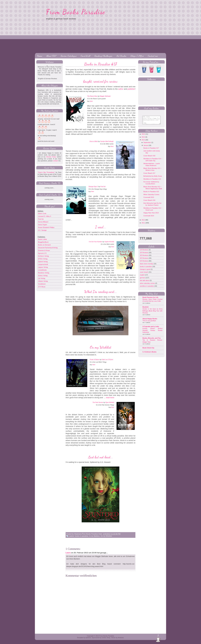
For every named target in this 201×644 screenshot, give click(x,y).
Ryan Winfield (110, 402)
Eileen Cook (42, 213)
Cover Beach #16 (149, 202)
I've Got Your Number (95, 242)
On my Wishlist (106, 536)
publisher (131, 89)
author (121, 89)
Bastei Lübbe (42, 239)
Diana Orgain (43, 225)
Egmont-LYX (42, 253)
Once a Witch (94, 141)
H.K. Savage (42, 230)
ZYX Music (42, 287)
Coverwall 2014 (149, 218)
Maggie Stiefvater (105, 96)
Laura (68, 553)
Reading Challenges (103, 56)
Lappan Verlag (43, 267)
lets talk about (145, 283)
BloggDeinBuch (43, 242)
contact (55, 161)
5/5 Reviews (144, 263)
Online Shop (106, 638)
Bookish (146, 309)
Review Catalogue (69, 56)
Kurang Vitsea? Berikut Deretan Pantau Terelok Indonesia (152, 332)
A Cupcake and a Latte (151, 329)
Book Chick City (148, 350)
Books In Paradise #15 (151, 194)
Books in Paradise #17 (101, 64)
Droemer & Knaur (44, 250)
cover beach (144, 274)
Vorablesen (42, 284)
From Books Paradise (76, 12)
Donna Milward (43, 222)
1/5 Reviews (144, 252)
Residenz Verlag (44, 273)
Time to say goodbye (149, 323)
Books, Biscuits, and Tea (152, 340)
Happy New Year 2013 (151, 215)
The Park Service (98, 402)
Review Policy (51, 157)
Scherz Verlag (43, 276)
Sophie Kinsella (109, 242)
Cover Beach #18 (149, 158)
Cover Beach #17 (149, 175)
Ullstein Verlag (43, 281)
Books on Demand (44, 245)
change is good (145, 271)
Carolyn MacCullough (107, 141)
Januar (146, 147)
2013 (143, 142)
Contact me (153, 56)
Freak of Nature (95, 360)
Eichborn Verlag (43, 256)
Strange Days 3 (93, 187)
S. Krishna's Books (149, 354)
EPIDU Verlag (43, 259)
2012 (143, 222)
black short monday (147, 266)
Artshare (121, 638)
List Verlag (42, 278)
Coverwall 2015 (149, 199)
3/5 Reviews (144, 257)
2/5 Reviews (144, 255)
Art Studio (121, 56)
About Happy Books (150, 321)
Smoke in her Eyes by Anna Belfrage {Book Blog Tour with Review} (152, 313)
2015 (143, 136)
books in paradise (82, 536)
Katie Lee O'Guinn (107, 360)
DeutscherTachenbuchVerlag (48, 248)
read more (110, 398)
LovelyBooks (42, 270)
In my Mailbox (94, 536)
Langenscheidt (43, 264)
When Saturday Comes (151, 197)
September (147, 145)
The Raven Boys (92, 96)
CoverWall (85, 56)
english (143, 277)
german (143, 280)
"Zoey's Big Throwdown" (46, 172)
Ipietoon (88, 638)
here (91, 101)
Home (40, 56)
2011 (143, 225)
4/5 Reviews (144, 260)
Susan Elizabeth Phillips (46, 227)
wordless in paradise (147, 288)
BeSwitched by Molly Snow (153, 178)
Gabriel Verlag (43, 262)
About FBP (51, 56)
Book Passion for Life (150, 299)
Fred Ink (41, 219)
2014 (143, 139)
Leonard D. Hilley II (45, 216)
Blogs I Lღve (137, 56)
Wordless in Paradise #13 (152, 181)
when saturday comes (148, 285)
